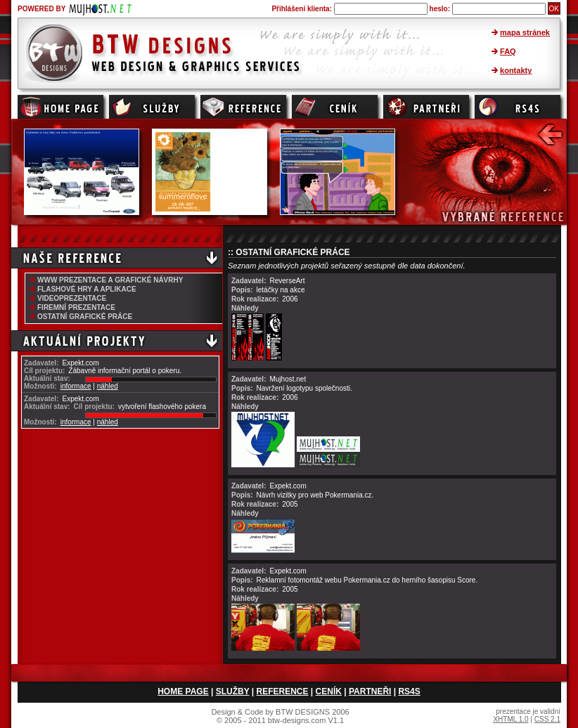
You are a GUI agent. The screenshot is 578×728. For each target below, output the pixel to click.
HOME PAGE (183, 691)
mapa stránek (525, 32)
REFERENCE (283, 691)
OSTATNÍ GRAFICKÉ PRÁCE (85, 317)
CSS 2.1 (547, 719)
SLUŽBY (233, 691)
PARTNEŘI (370, 691)
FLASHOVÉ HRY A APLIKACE (87, 289)
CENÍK (329, 691)
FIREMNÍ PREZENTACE (76, 307)
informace (76, 386)
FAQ (508, 51)
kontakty (516, 70)
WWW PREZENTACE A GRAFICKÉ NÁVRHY (110, 280)
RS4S (409, 691)
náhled (108, 386)
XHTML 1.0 (510, 719)
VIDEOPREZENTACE (72, 298)
